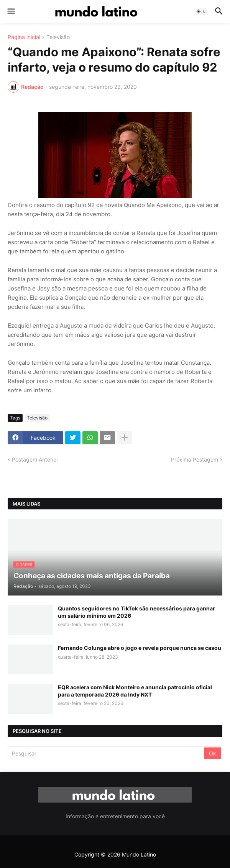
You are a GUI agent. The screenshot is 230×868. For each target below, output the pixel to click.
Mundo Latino (139, 854)
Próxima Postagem (195, 459)
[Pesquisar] (106, 753)
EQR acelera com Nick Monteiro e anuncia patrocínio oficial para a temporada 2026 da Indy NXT (135, 691)
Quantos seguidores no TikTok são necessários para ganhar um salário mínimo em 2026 (136, 612)
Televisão (58, 37)
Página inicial (24, 37)
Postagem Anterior (35, 459)
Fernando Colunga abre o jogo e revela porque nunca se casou (140, 648)
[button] (11, 11)
